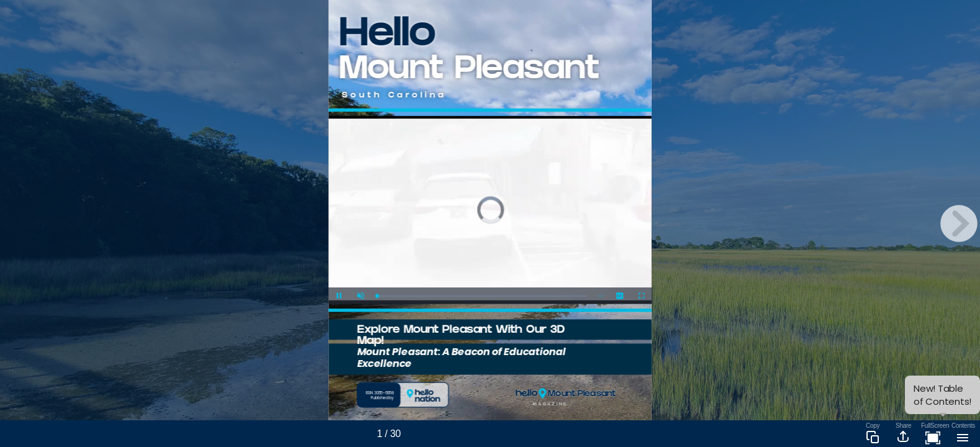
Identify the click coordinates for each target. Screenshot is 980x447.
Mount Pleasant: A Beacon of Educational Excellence (461, 357)
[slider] (482, 296)
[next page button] (959, 223)
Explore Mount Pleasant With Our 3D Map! (461, 336)
